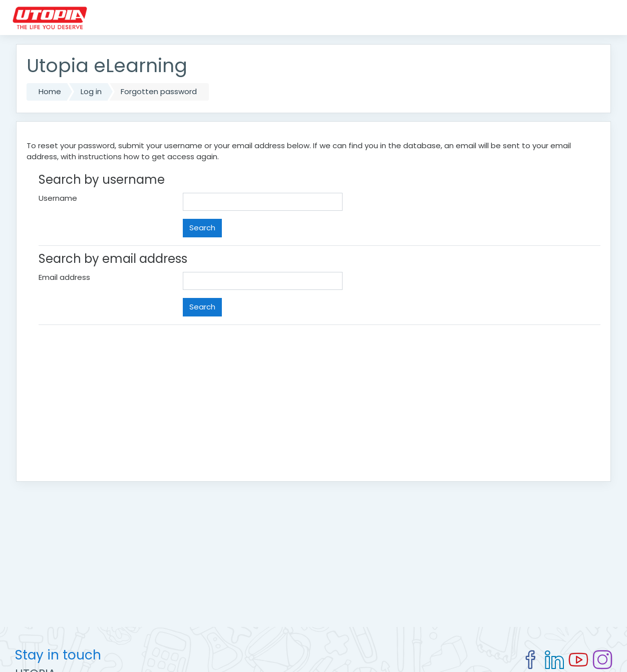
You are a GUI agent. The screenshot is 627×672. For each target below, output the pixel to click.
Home (50, 91)
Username (58, 198)
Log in (91, 91)
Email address (64, 277)
